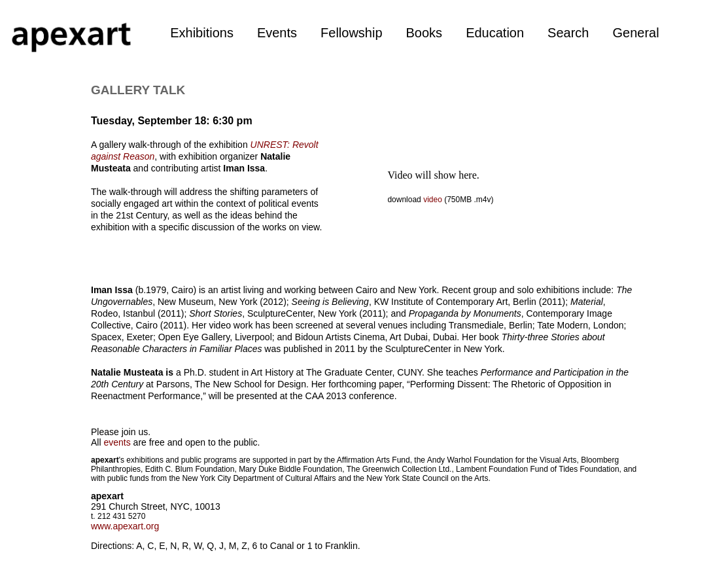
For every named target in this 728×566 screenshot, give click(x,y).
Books (425, 33)
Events (277, 33)
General (635, 33)
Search (568, 33)
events (117, 442)
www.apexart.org (125, 526)
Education (495, 33)
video (434, 200)
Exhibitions (202, 33)
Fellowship (351, 33)
